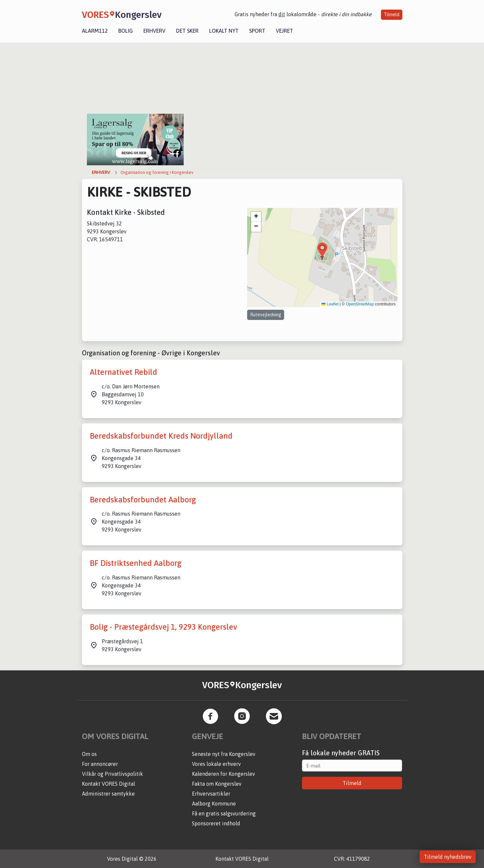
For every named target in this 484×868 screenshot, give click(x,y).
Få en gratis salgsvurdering (224, 813)
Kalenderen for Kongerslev (223, 774)
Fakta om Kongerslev (217, 784)
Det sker (187, 31)
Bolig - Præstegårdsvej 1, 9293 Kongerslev (164, 627)
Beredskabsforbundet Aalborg (143, 500)
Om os (89, 754)
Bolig (126, 31)
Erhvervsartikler (211, 794)
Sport (257, 31)
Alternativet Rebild (124, 372)
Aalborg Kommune (214, 804)
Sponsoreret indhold (216, 823)
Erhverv (154, 31)
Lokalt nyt (224, 31)
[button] (322, 250)
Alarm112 (95, 31)
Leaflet (330, 304)
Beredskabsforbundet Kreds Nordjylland (161, 436)
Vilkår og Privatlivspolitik (112, 774)
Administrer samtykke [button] (108, 794)
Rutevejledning (266, 315)
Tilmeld (392, 15)
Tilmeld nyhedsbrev (448, 857)
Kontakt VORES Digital (109, 784)
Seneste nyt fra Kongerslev (224, 754)
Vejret (284, 31)
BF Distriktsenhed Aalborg (136, 563)
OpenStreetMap (360, 304)
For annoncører (100, 764)
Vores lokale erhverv (216, 764)
